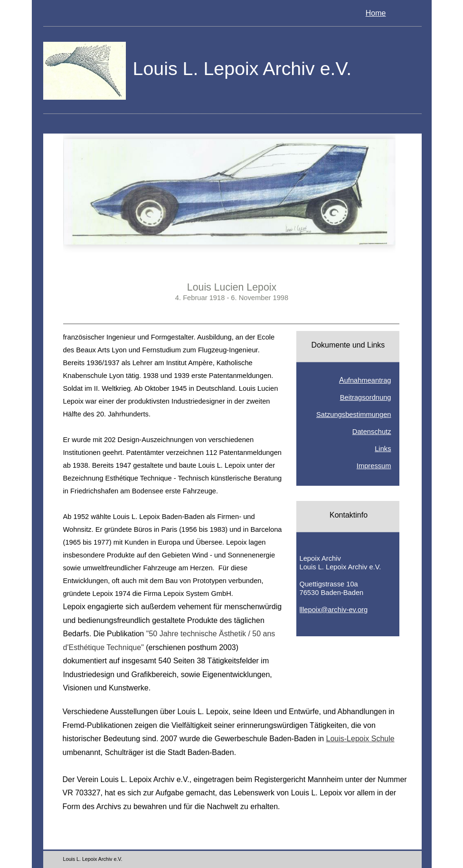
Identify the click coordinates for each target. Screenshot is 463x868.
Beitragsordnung (366, 397)
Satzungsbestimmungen (354, 415)
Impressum (374, 466)
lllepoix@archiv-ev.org (334, 610)
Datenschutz (372, 432)
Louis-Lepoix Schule (360, 739)
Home (376, 13)
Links (383, 449)
